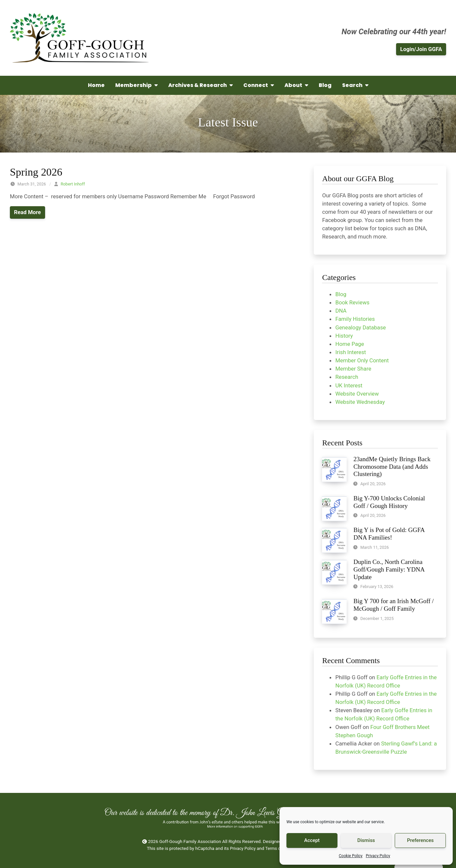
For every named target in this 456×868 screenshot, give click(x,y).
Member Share (353, 369)
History (344, 336)
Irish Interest (350, 352)
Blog (325, 85)
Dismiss (366, 840)
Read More (28, 212)
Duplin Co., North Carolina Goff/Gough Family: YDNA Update (389, 569)
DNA (341, 311)
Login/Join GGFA (421, 49)
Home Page (349, 344)
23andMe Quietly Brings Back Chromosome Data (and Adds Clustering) (392, 467)
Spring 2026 (36, 172)
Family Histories (355, 319)
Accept (312, 840)
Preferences (420, 840)
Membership (136, 85)
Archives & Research (201, 85)
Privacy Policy (378, 856)
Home (96, 85)
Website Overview (357, 394)
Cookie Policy (351, 856)
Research (347, 377)
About (296, 85)
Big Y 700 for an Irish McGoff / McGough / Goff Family (393, 605)
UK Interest (349, 385)
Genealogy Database (361, 327)
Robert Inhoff (73, 184)
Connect (259, 85)
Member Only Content (362, 360)
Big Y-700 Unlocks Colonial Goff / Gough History (389, 502)
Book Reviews (352, 302)
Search (355, 85)
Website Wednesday (360, 402)
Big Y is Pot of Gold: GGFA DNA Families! (389, 534)
